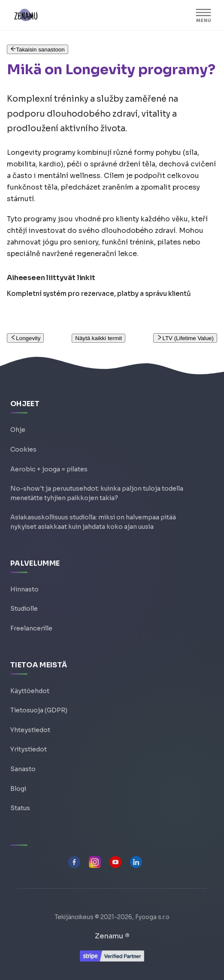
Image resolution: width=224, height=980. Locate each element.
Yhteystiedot (30, 730)
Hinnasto (24, 589)
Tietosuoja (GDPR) (39, 710)
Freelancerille (31, 628)
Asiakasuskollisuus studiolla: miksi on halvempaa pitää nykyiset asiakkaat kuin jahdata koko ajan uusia (93, 522)
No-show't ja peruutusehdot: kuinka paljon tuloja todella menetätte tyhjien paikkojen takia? (97, 493)
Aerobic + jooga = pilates (49, 469)
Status (20, 808)
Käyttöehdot (30, 691)
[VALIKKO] (203, 15)
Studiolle (24, 609)
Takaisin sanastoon (38, 50)
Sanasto (23, 769)
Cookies (23, 449)
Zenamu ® (112, 936)
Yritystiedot (29, 749)
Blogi (18, 789)
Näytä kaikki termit (98, 338)
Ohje (18, 430)
